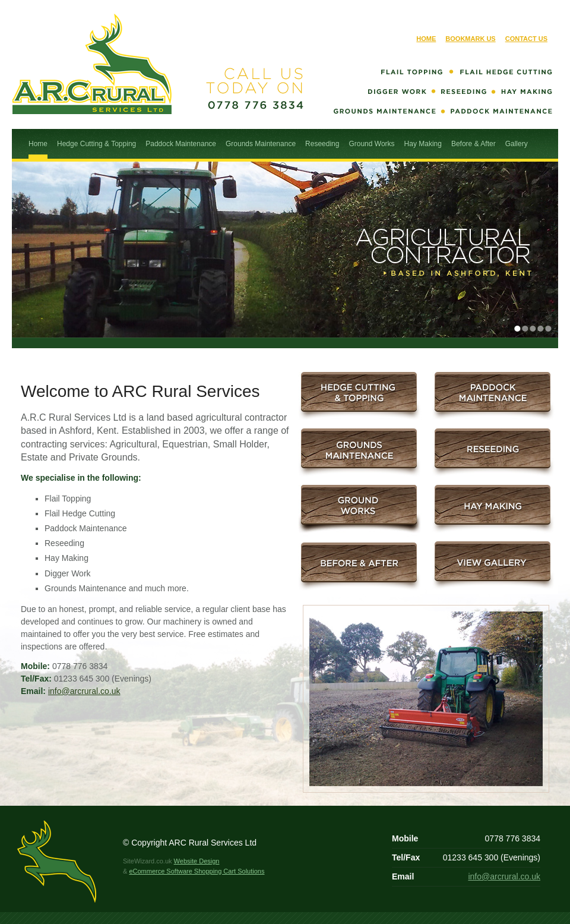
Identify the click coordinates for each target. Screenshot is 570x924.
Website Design (197, 861)
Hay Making (423, 144)
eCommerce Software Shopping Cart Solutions (197, 871)
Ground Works (371, 144)
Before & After (474, 144)
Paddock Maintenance (181, 144)
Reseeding (322, 144)
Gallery (517, 144)
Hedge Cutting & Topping (96, 144)
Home (426, 39)
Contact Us (526, 39)
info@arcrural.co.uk (84, 691)
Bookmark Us (470, 39)
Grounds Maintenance (261, 144)
